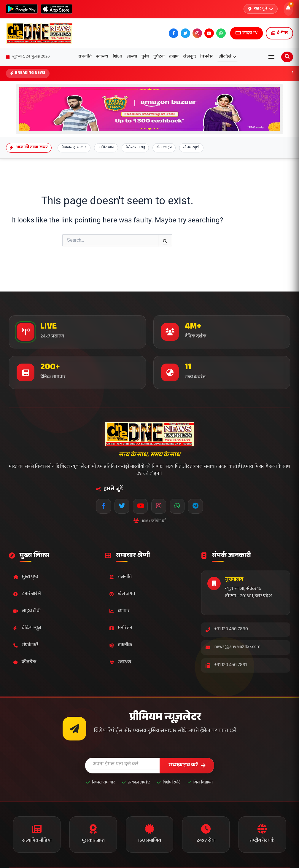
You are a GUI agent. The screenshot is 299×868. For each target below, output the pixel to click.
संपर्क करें (26, 645)
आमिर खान (106, 148)
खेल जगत (122, 594)
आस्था (132, 57)
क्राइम (174, 57)
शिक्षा (117, 57)
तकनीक (121, 645)
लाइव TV (246, 33)
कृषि (145, 57)
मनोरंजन (121, 628)
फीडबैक (25, 663)
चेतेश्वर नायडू (135, 148)
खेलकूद (189, 57)
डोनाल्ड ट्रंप (164, 148)
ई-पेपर (279, 33)
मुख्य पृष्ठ (26, 577)
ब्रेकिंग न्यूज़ (27, 628)
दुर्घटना (159, 57)
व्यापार (119, 611)
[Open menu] (271, 57)
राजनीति (85, 57)
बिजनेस (206, 57)
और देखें (227, 57)
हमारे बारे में (27, 594)
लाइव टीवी (27, 611)
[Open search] (287, 57)
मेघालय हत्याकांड (74, 148)
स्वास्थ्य (102, 57)
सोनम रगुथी (191, 148)
